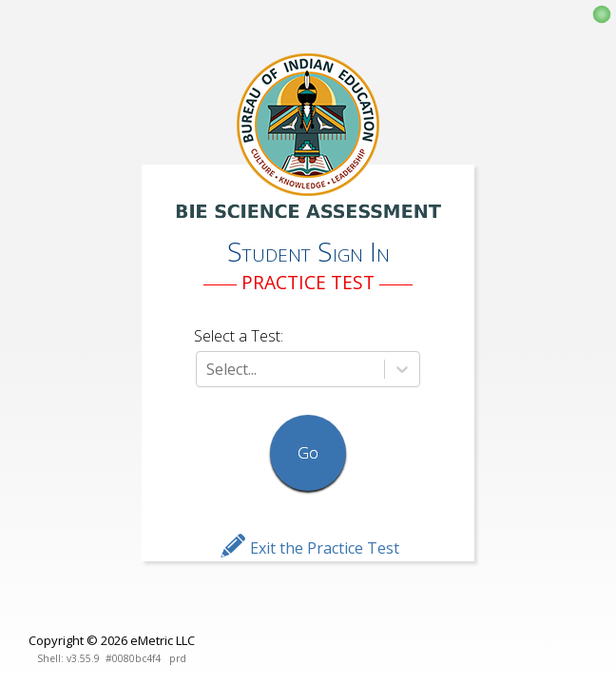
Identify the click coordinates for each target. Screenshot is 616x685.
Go (308, 453)
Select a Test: (239, 336)
